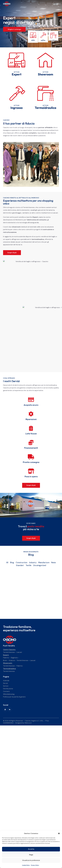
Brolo (5, 660)
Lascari (19, 652)
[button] (59, 833)
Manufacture (44, 563)
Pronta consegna (31, 462)
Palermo (6, 658)
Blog (12, 563)
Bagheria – (15, 658)
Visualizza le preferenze (31, 860)
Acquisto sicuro (31, 405)
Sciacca (12, 660)
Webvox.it (28, 723)
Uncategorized (40, 565)
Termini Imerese (9, 652)
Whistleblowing (9, 694)
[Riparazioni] (31, 414)
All (7, 563)
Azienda (6, 681)
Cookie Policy (26, 865)
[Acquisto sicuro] (31, 400)
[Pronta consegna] (31, 457)
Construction (22, 563)
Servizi (5, 683)
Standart (20, 565)
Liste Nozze (31, 434)
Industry (33, 563)
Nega (31, 855)
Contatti (6, 691)
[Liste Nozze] (31, 428)
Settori (6, 686)
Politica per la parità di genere (14, 697)
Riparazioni (31, 419)
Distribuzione (8, 689)
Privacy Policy (35, 865)
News (54, 563)
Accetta (31, 849)
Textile (29, 565)
